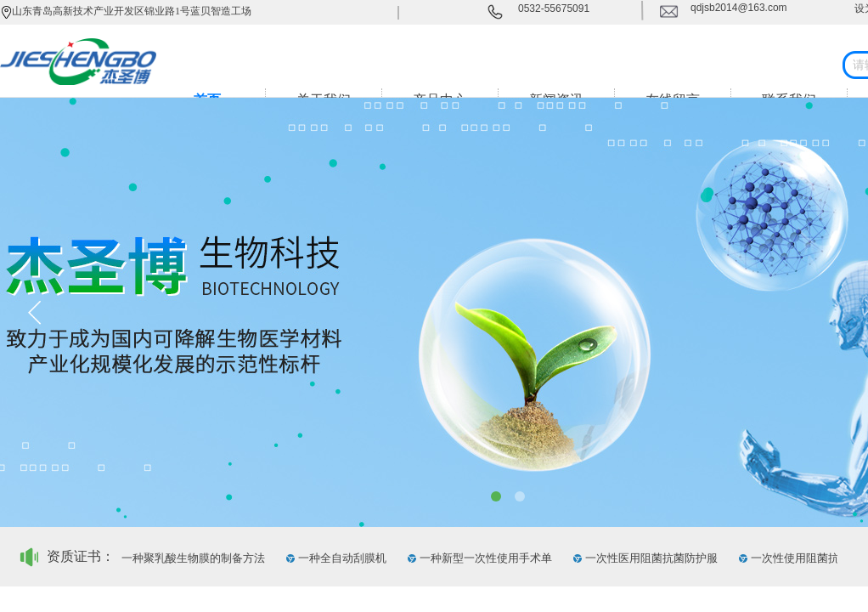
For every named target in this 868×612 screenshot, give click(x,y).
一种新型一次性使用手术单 (488, 558)
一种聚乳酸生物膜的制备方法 (195, 558)
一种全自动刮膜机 (344, 558)
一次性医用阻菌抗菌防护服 (653, 558)
